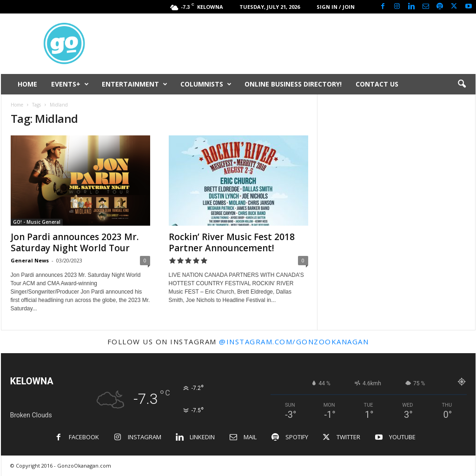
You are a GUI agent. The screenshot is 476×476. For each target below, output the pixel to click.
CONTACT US (377, 84)
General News (30, 260)
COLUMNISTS (206, 84)
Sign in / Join (336, 7)
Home (17, 105)
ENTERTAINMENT (135, 84)
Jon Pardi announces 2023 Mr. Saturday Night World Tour (75, 242)
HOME (27, 84)
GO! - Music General (37, 222)
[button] (462, 84)
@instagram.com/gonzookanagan (294, 342)
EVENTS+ (70, 84)
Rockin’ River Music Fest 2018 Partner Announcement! (232, 242)
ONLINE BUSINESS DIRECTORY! (293, 84)
